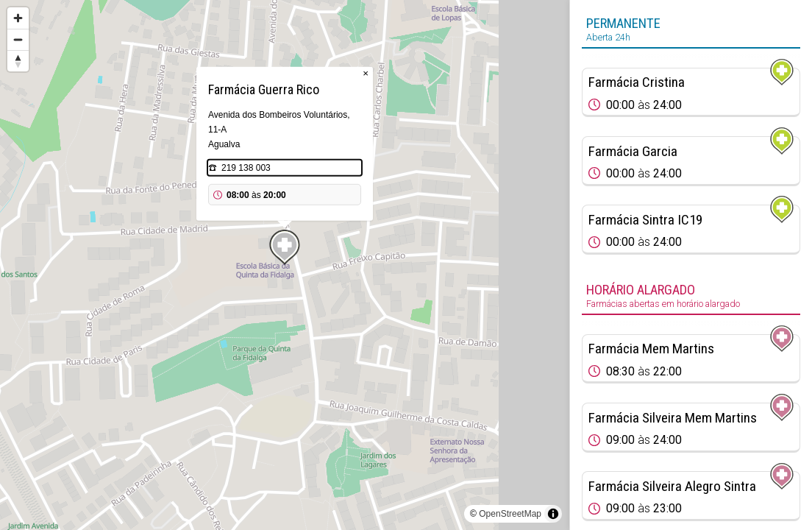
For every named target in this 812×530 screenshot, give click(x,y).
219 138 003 (246, 168)
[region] (285, 265)
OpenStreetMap (510, 514)
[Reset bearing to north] (18, 61)
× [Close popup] (366, 73)
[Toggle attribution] (553, 514)
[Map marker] (285, 247)
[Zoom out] (18, 39)
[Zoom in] (18, 18)
